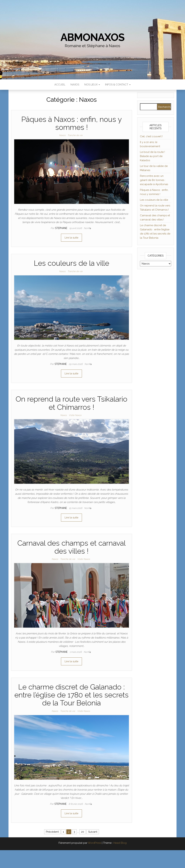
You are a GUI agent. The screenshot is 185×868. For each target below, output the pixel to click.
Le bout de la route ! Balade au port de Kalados (152, 156)
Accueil (60, 85)
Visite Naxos (75, 415)
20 (83, 832)
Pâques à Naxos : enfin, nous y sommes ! (72, 123)
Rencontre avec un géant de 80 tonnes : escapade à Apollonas (154, 180)
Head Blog (120, 843)
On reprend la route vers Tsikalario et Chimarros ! (71, 403)
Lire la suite (71, 238)
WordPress (94, 843)
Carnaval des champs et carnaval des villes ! (71, 547)
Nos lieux (92, 85)
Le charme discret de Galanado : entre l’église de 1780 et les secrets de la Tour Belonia (71, 695)
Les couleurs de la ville (71, 263)
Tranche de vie (75, 135)
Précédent (52, 832)
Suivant (93, 832)
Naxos (75, 85)
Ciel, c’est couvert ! (151, 136)
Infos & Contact (118, 85)
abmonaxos (92, 37)
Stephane (61, 228)
